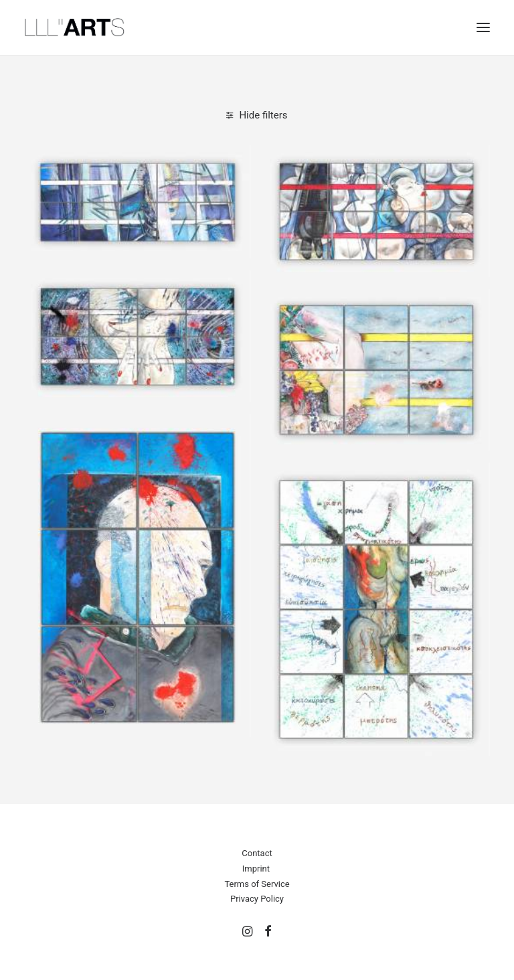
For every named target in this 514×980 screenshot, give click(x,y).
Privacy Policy (257, 899)
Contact (257, 853)
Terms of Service (257, 884)
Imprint (256, 869)
